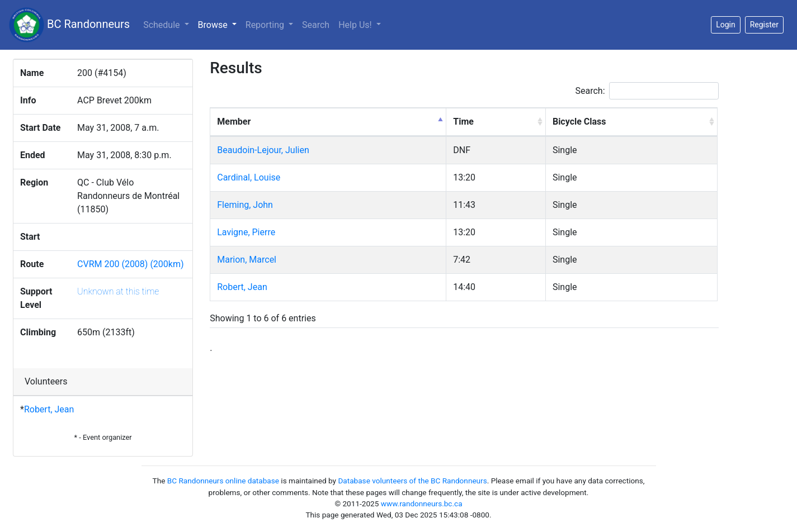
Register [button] (764, 25)
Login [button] (726, 25)
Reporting (266, 25)
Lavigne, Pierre (246, 232)
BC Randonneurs (69, 25)
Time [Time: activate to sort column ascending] (463, 122)
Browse (220, 24)
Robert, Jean (49, 409)
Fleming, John (245, 205)
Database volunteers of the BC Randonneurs (412, 481)
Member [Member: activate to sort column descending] (234, 122)
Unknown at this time (118, 291)
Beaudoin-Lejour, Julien (263, 150)
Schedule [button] (162, 25)
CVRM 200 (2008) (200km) (131, 264)
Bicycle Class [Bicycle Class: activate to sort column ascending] (579, 122)
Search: (647, 91)
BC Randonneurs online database (223, 481)
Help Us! (356, 25)
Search (316, 25)
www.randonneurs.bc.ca (422, 503)
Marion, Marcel (247, 260)
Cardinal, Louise (249, 177)
